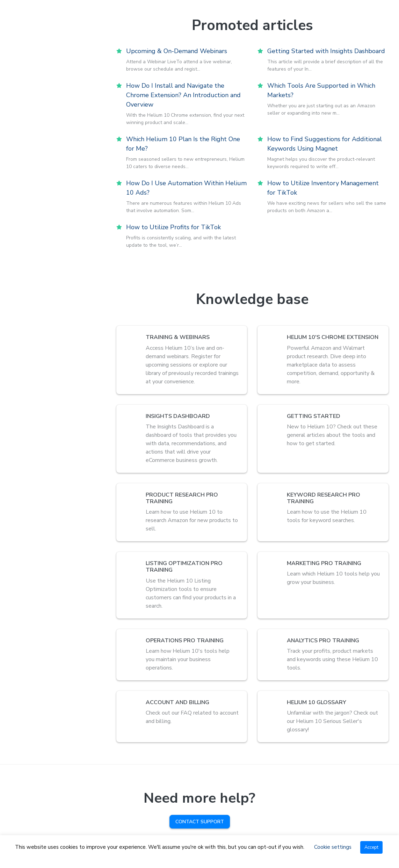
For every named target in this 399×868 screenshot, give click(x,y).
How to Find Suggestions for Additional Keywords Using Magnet (325, 144)
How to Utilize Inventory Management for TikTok (323, 188)
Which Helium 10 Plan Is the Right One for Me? (183, 144)
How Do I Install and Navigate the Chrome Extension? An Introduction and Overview (183, 95)
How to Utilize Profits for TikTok (173, 227)
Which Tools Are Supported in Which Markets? (321, 90)
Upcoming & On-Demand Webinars (177, 51)
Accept (371, 847)
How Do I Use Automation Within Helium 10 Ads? (186, 188)
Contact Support (200, 822)
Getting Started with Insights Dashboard (326, 51)
